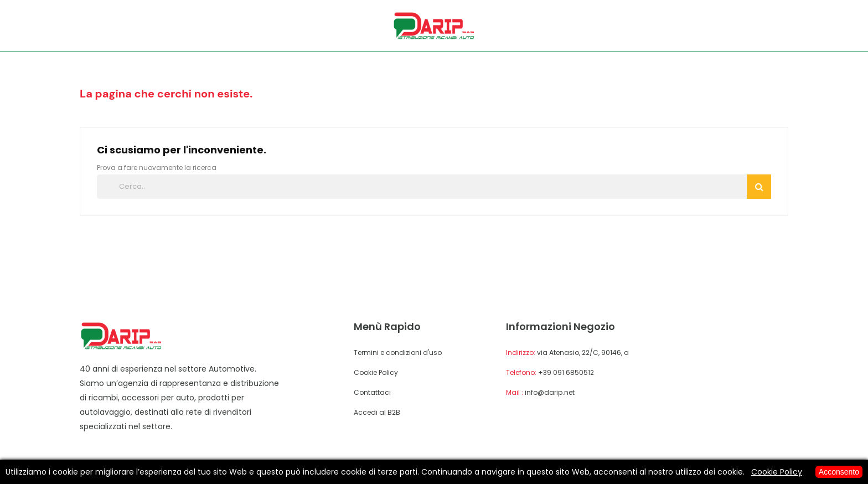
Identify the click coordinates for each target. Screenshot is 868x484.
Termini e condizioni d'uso (398, 352)
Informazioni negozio (560, 326)
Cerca (759, 187)
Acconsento (839, 472)
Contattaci (372, 392)
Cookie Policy (376, 372)
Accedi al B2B (377, 412)
